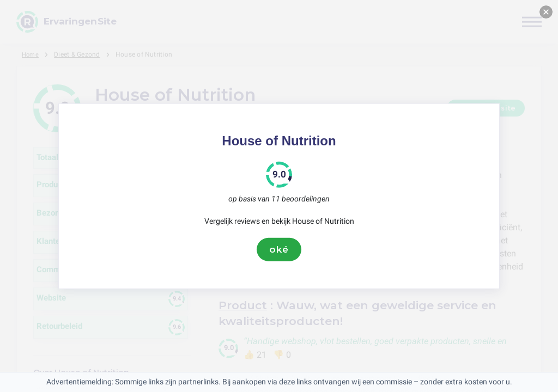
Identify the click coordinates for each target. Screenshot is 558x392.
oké (279, 249)
